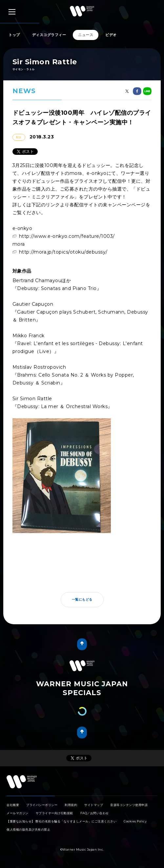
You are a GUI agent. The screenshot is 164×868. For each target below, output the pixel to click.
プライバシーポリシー (42, 805)
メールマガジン (18, 813)
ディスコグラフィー (49, 35)
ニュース (86, 35)
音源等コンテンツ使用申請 (129, 805)
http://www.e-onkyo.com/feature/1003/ (67, 236)
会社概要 (13, 805)
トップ (14, 35)
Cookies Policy (135, 821)
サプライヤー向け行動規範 (54, 813)
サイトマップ (94, 805)
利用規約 (71, 805)
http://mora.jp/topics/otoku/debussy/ (63, 252)
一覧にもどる (82, 599)
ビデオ (111, 35)
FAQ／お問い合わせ (95, 813)
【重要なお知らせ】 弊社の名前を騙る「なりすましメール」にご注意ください (61, 821)
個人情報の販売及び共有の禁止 (28, 829)
